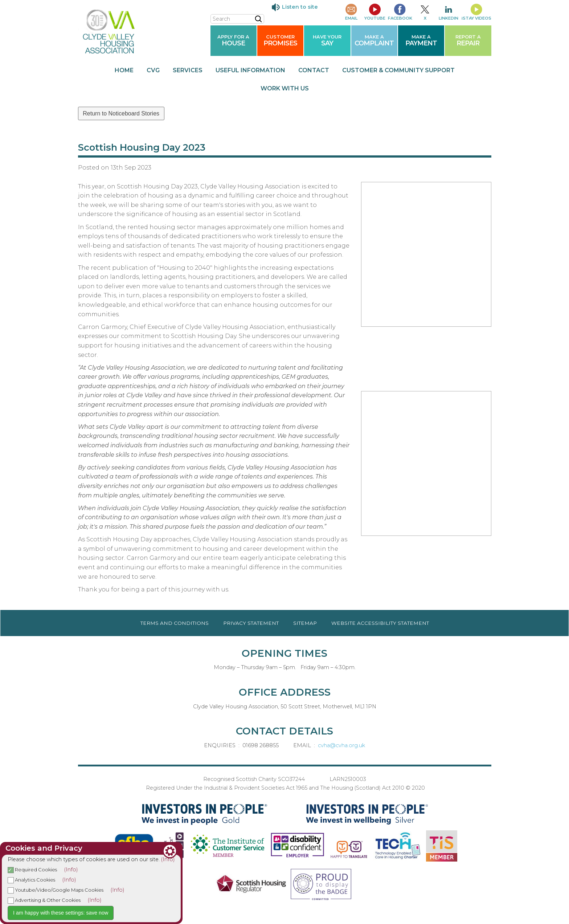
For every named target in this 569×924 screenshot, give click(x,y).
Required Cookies (32, 870)
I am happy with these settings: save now (61, 913)
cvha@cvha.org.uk (341, 745)
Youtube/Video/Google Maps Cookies (56, 890)
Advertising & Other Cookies (44, 900)
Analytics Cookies (31, 880)
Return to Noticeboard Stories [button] (121, 113)
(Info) (168, 859)
